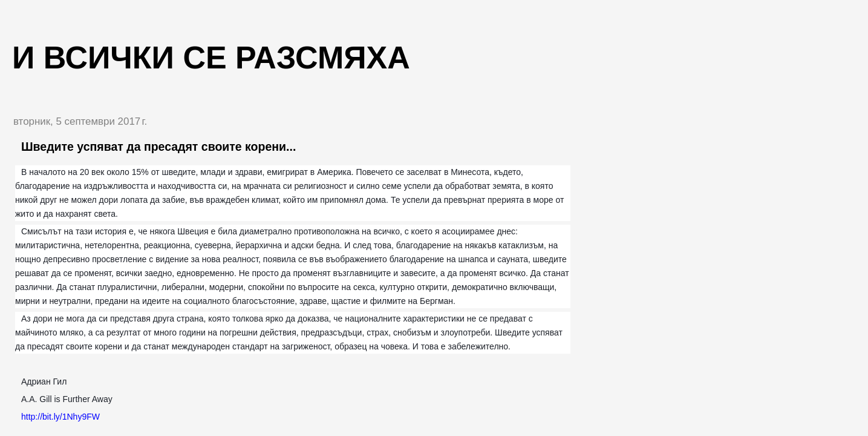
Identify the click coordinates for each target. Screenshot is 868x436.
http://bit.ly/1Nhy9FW (60, 417)
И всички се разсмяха (211, 58)
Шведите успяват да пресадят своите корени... (158, 147)
